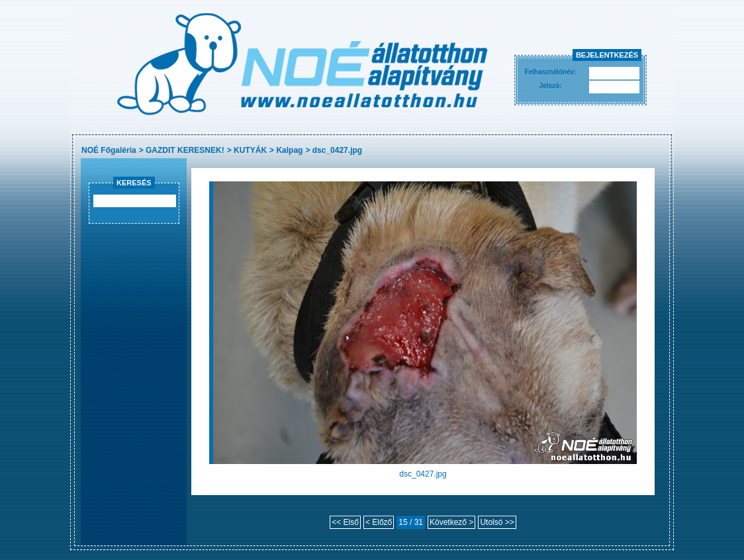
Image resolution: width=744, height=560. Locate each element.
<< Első (345, 522)
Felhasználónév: (551, 72)
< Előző (379, 522)
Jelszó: (551, 86)
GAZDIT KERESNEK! (185, 150)
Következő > (451, 522)
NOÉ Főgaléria (109, 150)
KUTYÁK (250, 150)
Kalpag (289, 150)
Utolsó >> (497, 522)
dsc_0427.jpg (337, 150)
